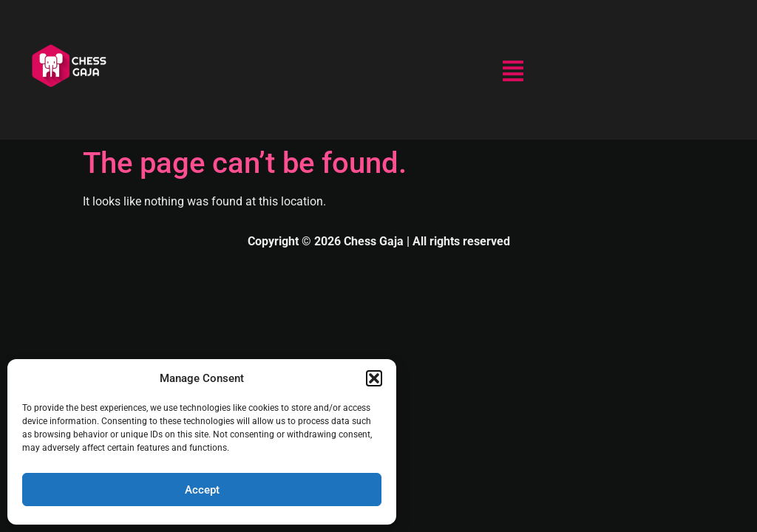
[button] (374, 378)
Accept (202, 490)
